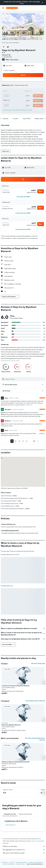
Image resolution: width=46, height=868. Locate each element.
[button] (42, 3)
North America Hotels (21, 862)
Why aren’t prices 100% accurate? (24, 853)
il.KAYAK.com (5, 862)
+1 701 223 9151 (7, 57)
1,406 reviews (14, 59)
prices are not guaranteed (38, 841)
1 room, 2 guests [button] (9, 70)
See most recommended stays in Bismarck (35, 739)
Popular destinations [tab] (25, 814)
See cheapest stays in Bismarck (35, 701)
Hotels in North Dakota (9, 864)
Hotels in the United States (35, 862)
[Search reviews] (25, 379)
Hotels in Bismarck (10, 825)
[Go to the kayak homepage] (12, 8)
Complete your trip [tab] (10, 814)
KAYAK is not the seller (24, 846)
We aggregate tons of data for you (24, 850)
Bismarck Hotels (21, 864)
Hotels (12, 862)
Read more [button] (29, 405)
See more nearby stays (38, 663)
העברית (38, 2)
